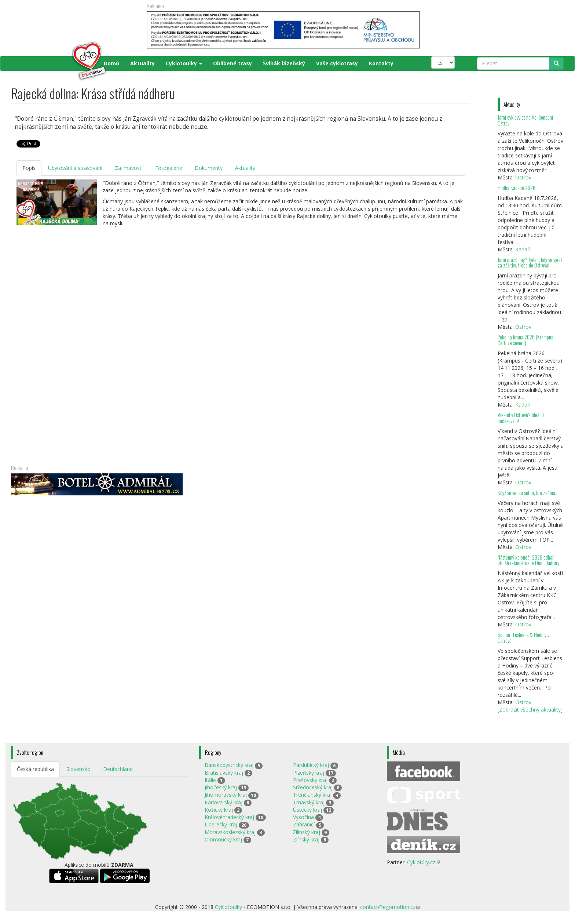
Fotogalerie (169, 168)
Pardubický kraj (311, 765)
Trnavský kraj (309, 802)
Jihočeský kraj (221, 787)
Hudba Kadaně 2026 (517, 188)
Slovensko (78, 769)
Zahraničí (304, 824)
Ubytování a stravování (75, 168)
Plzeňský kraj (309, 773)
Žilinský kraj (307, 832)
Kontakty (381, 63)
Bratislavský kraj (224, 773)
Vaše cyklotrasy (337, 63)
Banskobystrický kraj (229, 765)
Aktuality (142, 63)
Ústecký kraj (307, 810)
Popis (29, 168)
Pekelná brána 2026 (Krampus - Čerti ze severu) (527, 340)
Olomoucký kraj (223, 839)
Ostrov (523, 177)
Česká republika (35, 769)
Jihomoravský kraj (226, 795)
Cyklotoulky (184, 63)
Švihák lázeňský (284, 63)
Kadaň (523, 249)
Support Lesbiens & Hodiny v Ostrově (523, 638)
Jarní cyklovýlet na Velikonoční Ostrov (525, 120)
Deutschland (118, 769)
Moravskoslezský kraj (230, 832)
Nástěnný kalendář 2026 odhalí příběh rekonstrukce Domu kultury (528, 560)
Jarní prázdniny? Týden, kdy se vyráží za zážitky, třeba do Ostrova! (531, 263)
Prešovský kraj (310, 780)
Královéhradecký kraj (229, 817)
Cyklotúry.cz (423, 862)
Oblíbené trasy (232, 63)
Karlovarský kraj (224, 802)
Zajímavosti (129, 168)
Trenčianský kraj (312, 795)
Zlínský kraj (306, 839)
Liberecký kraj (221, 824)
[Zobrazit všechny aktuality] (530, 710)
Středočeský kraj (313, 787)
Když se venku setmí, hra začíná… (528, 493)
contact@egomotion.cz (390, 907)
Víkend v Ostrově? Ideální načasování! (521, 418)
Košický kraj (219, 810)
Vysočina (303, 817)
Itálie (210, 780)
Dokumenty (209, 168)
